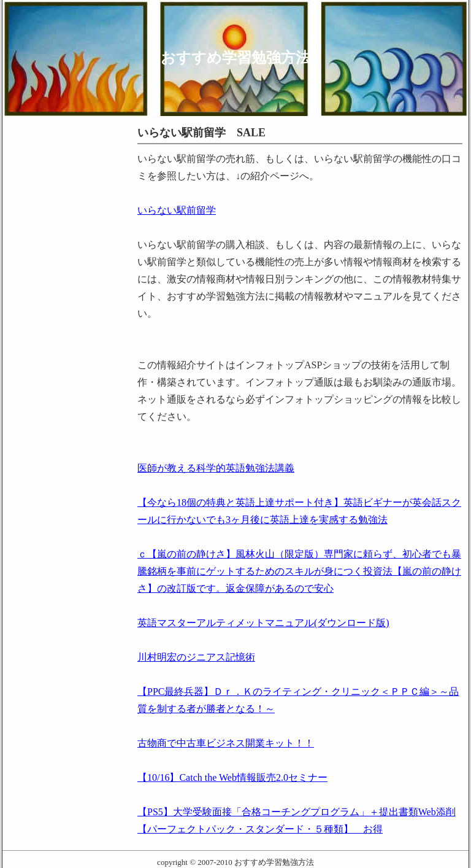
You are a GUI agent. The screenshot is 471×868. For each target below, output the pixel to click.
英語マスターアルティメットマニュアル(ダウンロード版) (263, 623)
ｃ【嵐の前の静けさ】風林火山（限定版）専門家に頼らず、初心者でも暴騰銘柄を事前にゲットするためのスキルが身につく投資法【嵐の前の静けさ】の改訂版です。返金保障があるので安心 (299, 571)
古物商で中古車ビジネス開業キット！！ (226, 743)
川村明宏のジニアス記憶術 (196, 657)
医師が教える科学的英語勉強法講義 (216, 468)
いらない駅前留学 (177, 210)
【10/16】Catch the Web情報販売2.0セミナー (232, 777)
